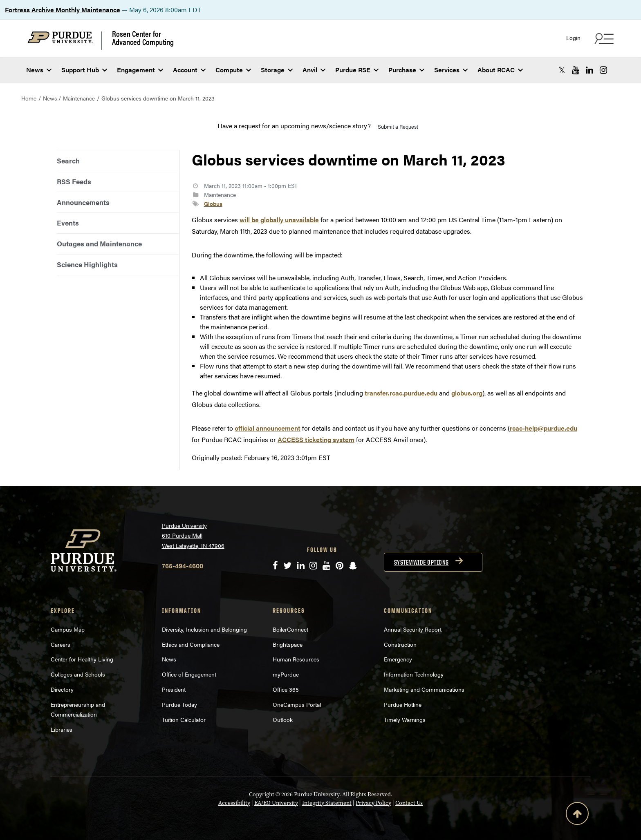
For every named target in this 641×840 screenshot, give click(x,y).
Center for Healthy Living (82, 659)
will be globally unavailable (279, 220)
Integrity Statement (327, 803)
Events (68, 223)
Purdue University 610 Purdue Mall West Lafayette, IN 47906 (193, 535)
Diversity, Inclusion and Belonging (204, 629)
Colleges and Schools (78, 674)
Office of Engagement (189, 674)
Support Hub (84, 70)
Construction (400, 644)
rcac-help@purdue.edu (544, 428)
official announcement (268, 428)
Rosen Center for (143, 38)
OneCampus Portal (297, 704)
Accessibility (234, 803)
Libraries (62, 729)
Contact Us (409, 803)
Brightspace (288, 644)
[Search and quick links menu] (603, 38)
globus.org (467, 393)
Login (573, 38)
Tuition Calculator (184, 719)
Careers (61, 644)
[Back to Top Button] (577, 815)
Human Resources (296, 659)
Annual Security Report (413, 629)
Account (189, 70)
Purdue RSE (357, 70)
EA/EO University (276, 803)
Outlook (283, 719)
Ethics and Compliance (191, 644)
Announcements (83, 202)
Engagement (140, 70)
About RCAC (500, 70)
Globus (213, 203)
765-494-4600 (183, 566)
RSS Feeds (74, 181)
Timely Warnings (405, 719)
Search (68, 161)
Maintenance (79, 98)
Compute (233, 70)
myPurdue (286, 674)
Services (451, 70)
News (39, 70)
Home (29, 98)
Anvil (314, 70)
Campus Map (68, 629)
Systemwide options (421, 562)
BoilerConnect (290, 629)
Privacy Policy (373, 803)
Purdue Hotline (403, 704)
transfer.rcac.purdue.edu (401, 393)
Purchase (406, 70)
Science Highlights (87, 264)
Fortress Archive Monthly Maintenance (63, 10)
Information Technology (414, 674)
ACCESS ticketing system (316, 439)
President (174, 689)
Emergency (398, 659)
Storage (277, 70)
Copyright (262, 794)
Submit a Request (398, 126)
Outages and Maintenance (99, 244)
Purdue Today (179, 704)
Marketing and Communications (424, 689)
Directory (62, 689)
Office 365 (286, 689)
